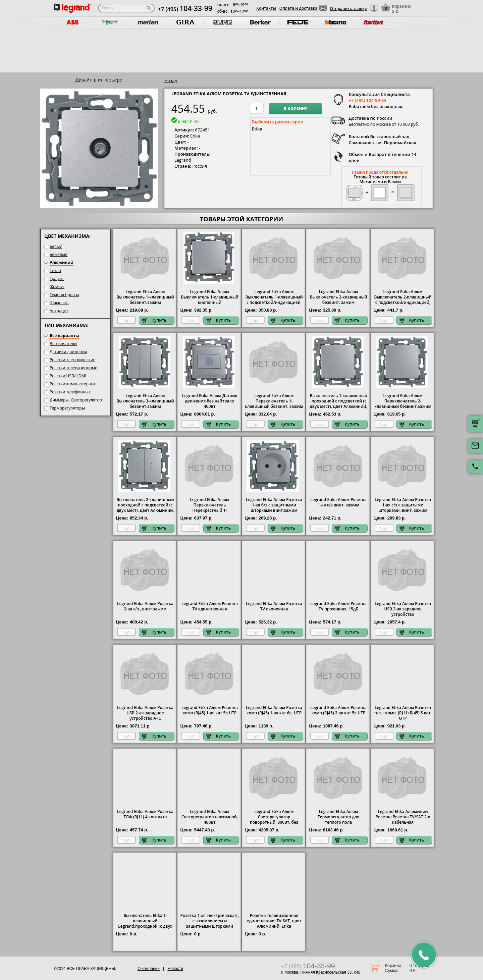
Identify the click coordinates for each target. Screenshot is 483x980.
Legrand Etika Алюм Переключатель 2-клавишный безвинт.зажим (403, 401)
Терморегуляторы (67, 408)
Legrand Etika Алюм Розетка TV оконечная (274, 606)
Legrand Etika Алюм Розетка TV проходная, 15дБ (338, 606)
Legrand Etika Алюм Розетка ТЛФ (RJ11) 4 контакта (145, 814)
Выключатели (63, 344)
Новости (175, 969)
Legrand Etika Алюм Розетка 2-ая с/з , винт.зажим (145, 606)
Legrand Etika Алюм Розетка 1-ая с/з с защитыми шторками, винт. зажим (403, 505)
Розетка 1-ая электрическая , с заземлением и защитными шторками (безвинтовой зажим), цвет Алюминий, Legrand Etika (210, 926)
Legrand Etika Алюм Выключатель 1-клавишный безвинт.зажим (145, 297)
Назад (171, 80)
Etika (257, 129)
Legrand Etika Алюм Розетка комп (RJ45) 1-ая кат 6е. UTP (274, 710)
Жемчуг (57, 287)
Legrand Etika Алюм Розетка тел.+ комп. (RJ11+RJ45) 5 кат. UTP (403, 713)
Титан (55, 270)
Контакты (266, 8)
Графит (57, 279)
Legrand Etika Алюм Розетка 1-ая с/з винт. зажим (338, 502)
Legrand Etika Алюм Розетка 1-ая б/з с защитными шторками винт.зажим (274, 505)
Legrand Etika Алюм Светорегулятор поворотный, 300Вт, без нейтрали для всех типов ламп (274, 822)
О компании (149, 969)
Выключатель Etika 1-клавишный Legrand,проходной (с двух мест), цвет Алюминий (145, 924)
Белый (56, 246)
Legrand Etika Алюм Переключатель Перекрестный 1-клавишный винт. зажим (210, 508)
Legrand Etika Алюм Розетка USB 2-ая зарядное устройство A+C (145, 713)
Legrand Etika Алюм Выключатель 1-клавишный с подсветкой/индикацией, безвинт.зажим (274, 300)
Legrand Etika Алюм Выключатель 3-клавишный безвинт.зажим (145, 401)
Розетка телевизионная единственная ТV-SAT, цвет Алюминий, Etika (274, 921)
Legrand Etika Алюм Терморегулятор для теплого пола (338, 817)
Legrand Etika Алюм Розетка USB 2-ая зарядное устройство (403, 609)
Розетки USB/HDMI (68, 376)
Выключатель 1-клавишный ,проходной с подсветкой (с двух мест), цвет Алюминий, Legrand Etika (338, 404)
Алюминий (62, 262)
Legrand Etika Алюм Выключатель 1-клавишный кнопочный (209, 297)
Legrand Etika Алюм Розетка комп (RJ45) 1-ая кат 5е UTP (210, 710)
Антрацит (59, 311)
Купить (154, 320)
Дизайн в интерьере (99, 80)
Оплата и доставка (299, 8)
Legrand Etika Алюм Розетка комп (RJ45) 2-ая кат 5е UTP (338, 710)
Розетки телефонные (70, 392)
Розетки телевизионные (73, 368)
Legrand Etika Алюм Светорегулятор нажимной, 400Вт (210, 817)
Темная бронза (64, 295)
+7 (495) (185, 9)
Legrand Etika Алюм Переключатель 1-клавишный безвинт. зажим (274, 401)
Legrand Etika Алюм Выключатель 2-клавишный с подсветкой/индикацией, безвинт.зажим (403, 300)
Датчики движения (68, 352)
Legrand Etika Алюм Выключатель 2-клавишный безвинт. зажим (338, 297)
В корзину (296, 109)
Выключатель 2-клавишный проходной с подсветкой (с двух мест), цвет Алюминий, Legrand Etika (145, 508)
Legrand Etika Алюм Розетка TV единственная (210, 606)
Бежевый (59, 254)
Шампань (59, 303)
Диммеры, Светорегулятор (76, 400)
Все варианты (64, 336)
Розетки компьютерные (73, 384)
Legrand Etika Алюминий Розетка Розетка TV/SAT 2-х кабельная (403, 817)
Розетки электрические (72, 360)
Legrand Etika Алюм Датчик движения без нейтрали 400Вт (210, 401)
